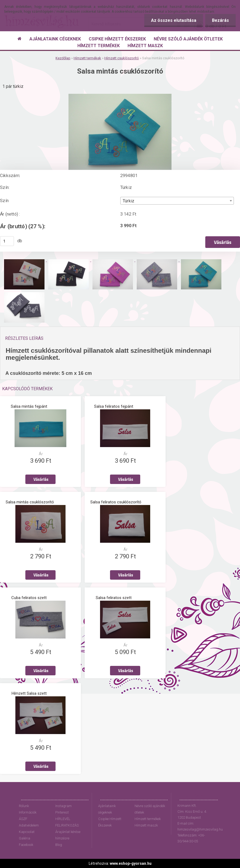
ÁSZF (23, 819)
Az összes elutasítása (174, 20)
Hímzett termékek (87, 58)
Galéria (25, 838)
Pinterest (62, 812)
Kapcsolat (27, 832)
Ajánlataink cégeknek (107, 809)
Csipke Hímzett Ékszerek (110, 822)
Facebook (26, 845)
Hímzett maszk (146, 825)
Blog (59, 845)
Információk (28, 812)
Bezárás (220, 20)
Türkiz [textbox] (128, 201)
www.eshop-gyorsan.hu (131, 863)
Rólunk (24, 806)
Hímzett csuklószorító (122, 58)
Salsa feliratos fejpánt (114, 406)
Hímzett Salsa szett (29, 693)
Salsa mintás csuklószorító (30, 502)
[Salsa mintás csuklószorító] (120, 96)
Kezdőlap (63, 58)
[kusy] (7, 241)
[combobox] (177, 201)
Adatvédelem (29, 825)
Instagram (64, 806)
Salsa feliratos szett (114, 598)
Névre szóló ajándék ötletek (150, 809)
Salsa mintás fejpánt (29, 406)
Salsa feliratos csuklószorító (116, 502)
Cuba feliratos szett (29, 598)
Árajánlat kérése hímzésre (68, 835)
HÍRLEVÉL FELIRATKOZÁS (67, 822)
